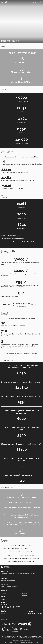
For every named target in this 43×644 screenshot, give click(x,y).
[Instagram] (13, 607)
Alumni (3, 597)
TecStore (24, 594)
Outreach (4, 585)
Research (4, 579)
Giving (3, 587)
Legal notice (9, 642)
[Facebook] (2, 607)
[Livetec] (18, 607)
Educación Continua (7, 575)
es (2, 614)
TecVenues (24, 596)
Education (5, 571)
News (3, 599)
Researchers (11, 581)
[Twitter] (5, 607)
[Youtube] (11, 607)
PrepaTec (4, 573)
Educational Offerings (15, 573)
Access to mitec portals (33, 614)
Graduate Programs (29, 573)
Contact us (29, 612)
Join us (3, 602)
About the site (34, 642)
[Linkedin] (8, 607)
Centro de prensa (26, 598)
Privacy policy (17, 642)
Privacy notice (25, 642)
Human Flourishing (12, 587)
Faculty (3, 594)
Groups (3, 581)
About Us (4, 591)
